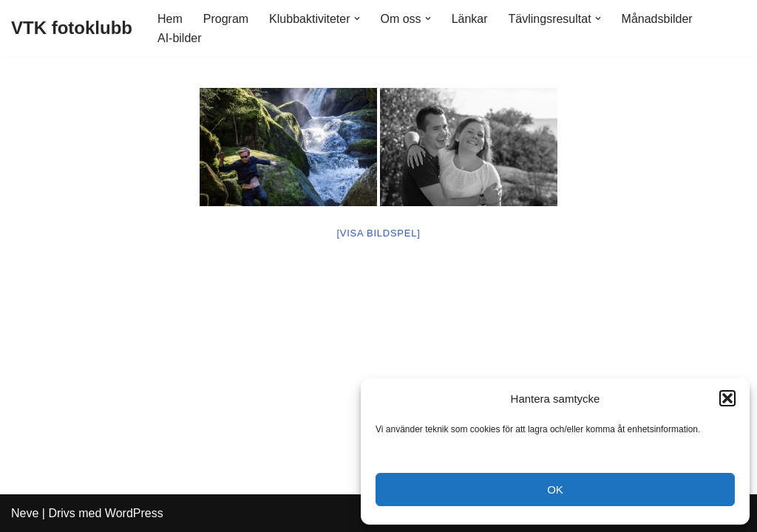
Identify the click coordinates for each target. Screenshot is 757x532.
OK (555, 490)
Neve (25, 513)
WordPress (134, 513)
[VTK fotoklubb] (72, 28)
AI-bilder (180, 38)
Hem (170, 19)
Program (226, 19)
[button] (727, 398)
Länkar (470, 19)
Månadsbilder (657, 19)
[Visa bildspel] (378, 233)
